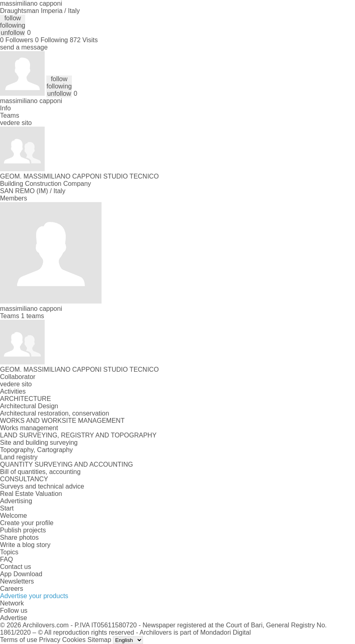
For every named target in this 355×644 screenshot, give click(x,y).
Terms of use (19, 640)
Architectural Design (29, 406)
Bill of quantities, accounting (40, 472)
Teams (10, 115)
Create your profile (27, 523)
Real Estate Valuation (31, 494)
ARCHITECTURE (25, 399)
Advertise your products (34, 596)
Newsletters (17, 581)
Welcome (13, 516)
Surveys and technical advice (42, 486)
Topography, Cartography (36, 450)
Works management (29, 428)
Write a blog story (25, 545)
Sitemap (99, 640)
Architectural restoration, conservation (55, 413)
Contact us (15, 567)
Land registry (19, 457)
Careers (12, 589)
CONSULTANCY (24, 479)
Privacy (50, 640)
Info (5, 108)
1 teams (33, 316)
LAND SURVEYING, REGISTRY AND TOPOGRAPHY (78, 435)
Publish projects (23, 530)
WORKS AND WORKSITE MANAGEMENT (62, 421)
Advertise (14, 618)
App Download (21, 574)
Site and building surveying (39, 443)
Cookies (74, 640)
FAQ (6, 559)
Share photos (19, 537)
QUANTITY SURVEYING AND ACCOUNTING (66, 464)
